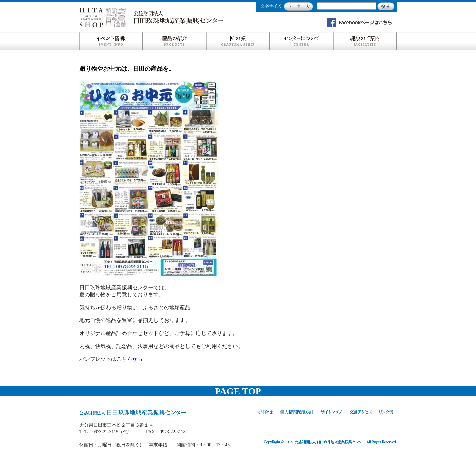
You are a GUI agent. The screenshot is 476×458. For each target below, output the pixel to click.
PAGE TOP (238, 391)
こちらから (130, 359)
